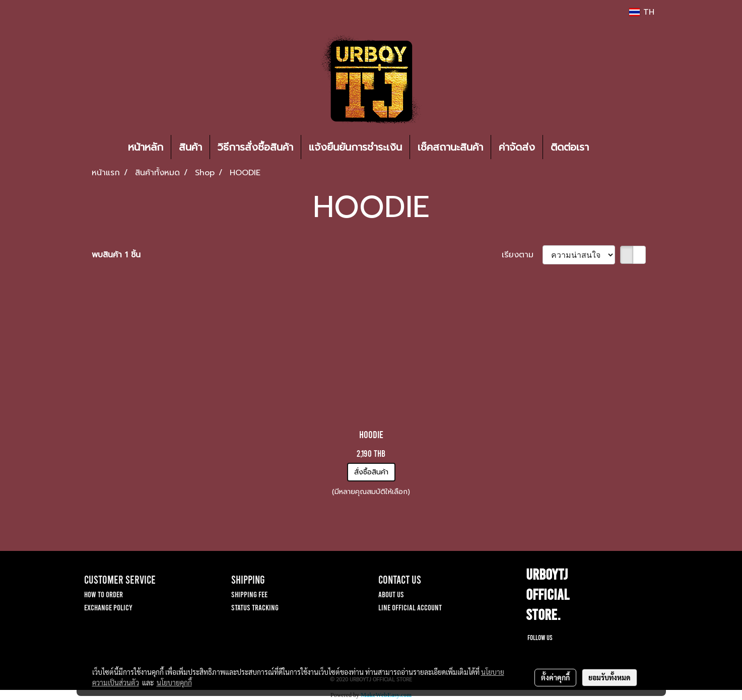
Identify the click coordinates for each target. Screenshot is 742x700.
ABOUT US (391, 594)
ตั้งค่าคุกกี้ (555, 677)
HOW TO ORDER (104, 594)
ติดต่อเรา (570, 147)
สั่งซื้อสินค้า (371, 472)
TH (642, 12)
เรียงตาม (522, 255)
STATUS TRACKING (255, 607)
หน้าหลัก (146, 147)
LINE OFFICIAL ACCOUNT (410, 607)
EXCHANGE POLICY (108, 607)
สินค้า (190, 147)
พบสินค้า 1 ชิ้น (116, 255)
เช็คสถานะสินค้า (450, 147)
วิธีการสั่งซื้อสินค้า (255, 147)
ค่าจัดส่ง (517, 147)
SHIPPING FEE (249, 594)
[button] (612, 147)
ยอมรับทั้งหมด (610, 677)
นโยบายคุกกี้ (174, 682)
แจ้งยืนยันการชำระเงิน (355, 147)
